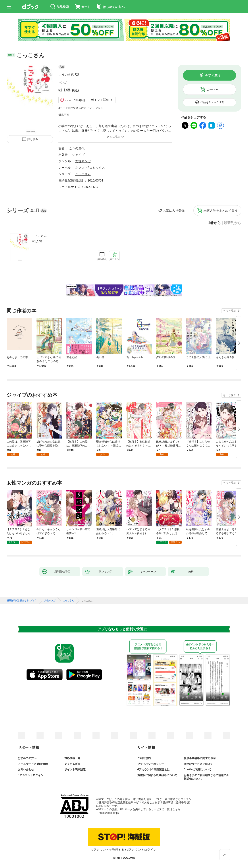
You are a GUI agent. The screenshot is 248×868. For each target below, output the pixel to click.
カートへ (213, 89)
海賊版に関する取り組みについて (157, 775)
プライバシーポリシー (151, 764)
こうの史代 (66, 75)
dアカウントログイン (31, 775)
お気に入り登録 (174, 211)
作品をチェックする (212, 102)
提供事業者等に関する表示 (200, 758)
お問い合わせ (26, 769)
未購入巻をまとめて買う (221, 211)
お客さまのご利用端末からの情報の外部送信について (206, 777)
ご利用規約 (144, 758)
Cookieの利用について (198, 769)
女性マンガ (83, 161)
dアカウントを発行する (108, 850)
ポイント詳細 (100, 100)
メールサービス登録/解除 (33, 764)
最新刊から (233, 223)
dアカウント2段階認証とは (154, 769)
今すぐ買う (213, 75)
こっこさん (39, 236)
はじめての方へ (27, 758)
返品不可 (64, 115)
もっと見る (230, 311)
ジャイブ (78, 155)
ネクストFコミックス (90, 168)
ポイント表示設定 (75, 769)
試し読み (33, 139)
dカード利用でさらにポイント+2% (79, 108)
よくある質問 (72, 764)
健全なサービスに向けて (198, 764)
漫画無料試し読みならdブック (22, 601)
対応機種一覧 (72, 758)
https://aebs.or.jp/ (109, 813)
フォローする (77, 75)
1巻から (214, 223)
